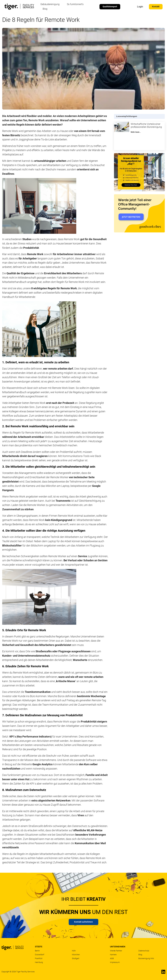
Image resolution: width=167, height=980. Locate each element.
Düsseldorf (40, 955)
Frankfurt (39, 958)
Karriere (113, 955)
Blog (45, 9)
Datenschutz (144, 951)
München (76, 955)
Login (140, 7)
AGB (112, 958)
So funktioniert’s (75, 4)
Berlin (37, 951)
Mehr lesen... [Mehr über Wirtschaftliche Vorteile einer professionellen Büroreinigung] (136, 132)
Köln (74, 951)
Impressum (115, 962)
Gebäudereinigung (50, 4)
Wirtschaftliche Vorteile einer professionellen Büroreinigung (146, 126)
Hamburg (39, 962)
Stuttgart (76, 958)
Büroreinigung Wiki (146, 958)
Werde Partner (116, 951)
